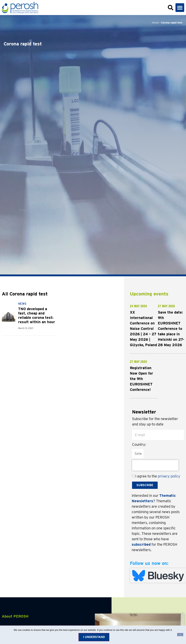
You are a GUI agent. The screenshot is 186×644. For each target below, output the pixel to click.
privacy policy (169, 476)
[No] (180, 635)
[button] (180, 8)
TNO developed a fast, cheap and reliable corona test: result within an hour (37, 315)
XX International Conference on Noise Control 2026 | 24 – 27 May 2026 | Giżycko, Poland (143, 329)
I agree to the (158, 476)
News (22, 304)
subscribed (141, 544)
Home (155, 23)
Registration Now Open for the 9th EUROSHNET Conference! (141, 379)
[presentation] (155, 465)
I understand (94, 637)
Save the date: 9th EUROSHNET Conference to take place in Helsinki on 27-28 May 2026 (171, 329)
